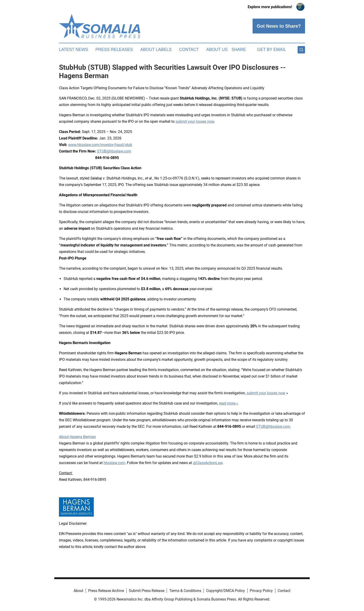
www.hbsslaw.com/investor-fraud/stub (100, 145)
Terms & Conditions (185, 591)
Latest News (73, 50)
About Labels (156, 50)
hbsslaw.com (114, 463)
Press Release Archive (106, 591)
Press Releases (114, 50)
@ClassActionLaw (208, 463)
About (78, 591)
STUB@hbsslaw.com (114, 151)
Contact (189, 50)
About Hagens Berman (77, 437)
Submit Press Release (147, 591)
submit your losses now (195, 121)
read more (227, 403)
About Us (217, 50)
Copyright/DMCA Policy (226, 591)
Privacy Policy (261, 591)
